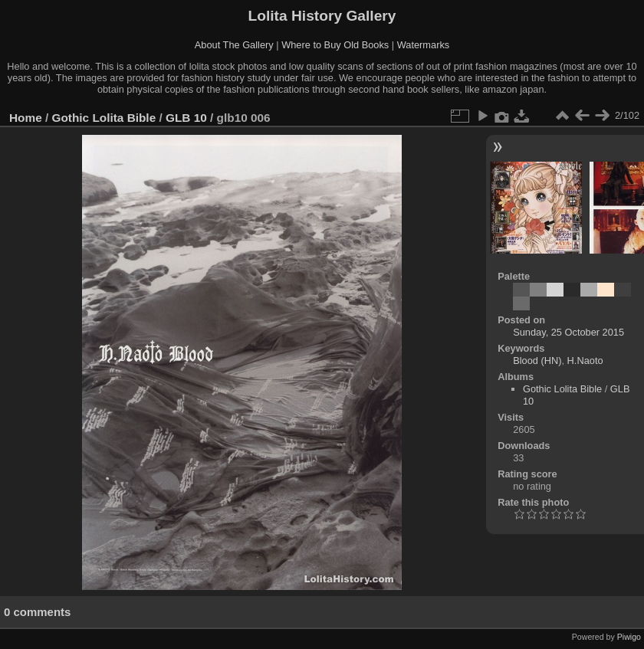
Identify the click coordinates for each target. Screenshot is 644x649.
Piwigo (629, 637)
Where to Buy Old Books (335, 45)
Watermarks (424, 45)
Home (26, 118)
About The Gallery (234, 45)
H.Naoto (585, 361)
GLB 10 (186, 118)
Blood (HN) (537, 361)
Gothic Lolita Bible (104, 118)
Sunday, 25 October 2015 (568, 332)
